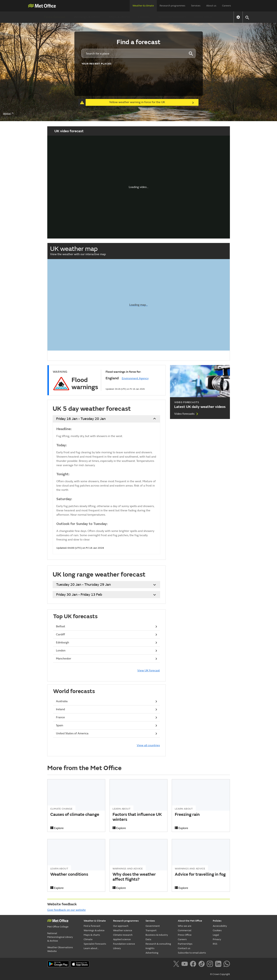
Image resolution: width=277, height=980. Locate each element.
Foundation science (124, 944)
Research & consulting (158, 944)
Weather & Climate (95, 921)
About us (211, 6)
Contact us (184, 948)
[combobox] (134, 53)
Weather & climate (143, 6)
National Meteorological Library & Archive (60, 937)
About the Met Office (190, 921)
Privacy (217, 939)
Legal (216, 935)
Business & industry (157, 935)
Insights (150, 948)
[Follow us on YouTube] (185, 964)
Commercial (185, 930)
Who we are (185, 926)
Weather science (123, 930)
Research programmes (172, 6)
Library (117, 948)
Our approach (121, 926)
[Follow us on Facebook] (194, 964)
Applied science (122, 939)
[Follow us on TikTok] (202, 964)
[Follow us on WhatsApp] (227, 964)
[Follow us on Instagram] (211, 964)
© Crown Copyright (220, 974)
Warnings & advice (87, 17)
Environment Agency (135, 378)
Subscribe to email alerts (192, 953)
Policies (217, 921)
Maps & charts (119, 17)
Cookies (217, 930)
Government (153, 926)
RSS (215, 944)
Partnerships (185, 944)
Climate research (123, 935)
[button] (247, 17)
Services (196, 6)
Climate (144, 17)
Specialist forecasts (172, 17)
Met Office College (58, 927)
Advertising (152, 953)
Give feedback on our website (67, 910)
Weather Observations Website (60, 949)
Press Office (185, 935)
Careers (227, 6)
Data (148, 939)
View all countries (148, 745)
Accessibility (220, 926)
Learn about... (204, 17)
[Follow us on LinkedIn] (219, 964)
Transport (151, 930)
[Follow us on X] (177, 964)
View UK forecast (149, 671)
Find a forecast (55, 17)
